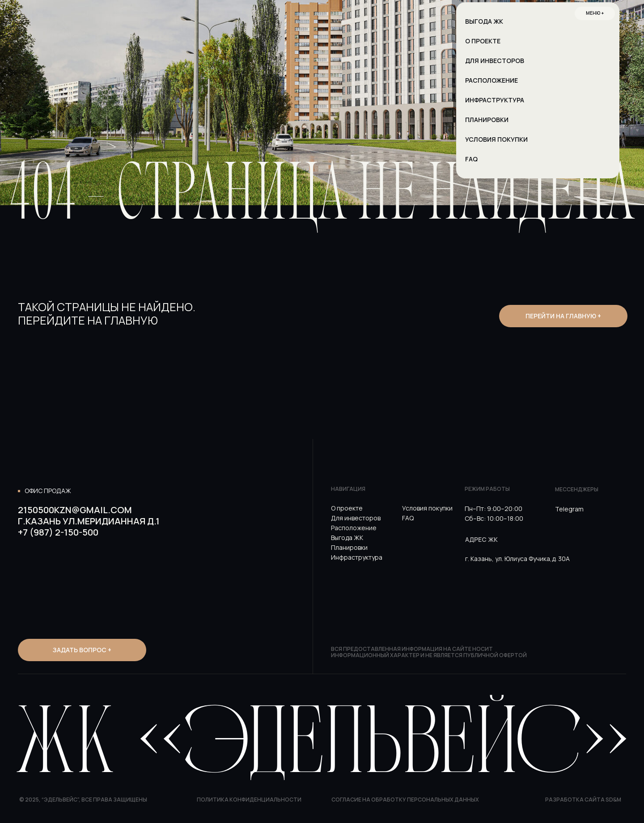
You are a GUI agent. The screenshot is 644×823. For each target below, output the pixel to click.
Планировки (349, 547)
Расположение (354, 528)
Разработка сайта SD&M (583, 800)
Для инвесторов (356, 518)
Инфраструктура (357, 557)
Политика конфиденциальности (249, 800)
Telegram (569, 509)
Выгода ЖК (347, 538)
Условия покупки (427, 508)
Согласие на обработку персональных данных (405, 800)
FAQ (408, 518)
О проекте (347, 508)
